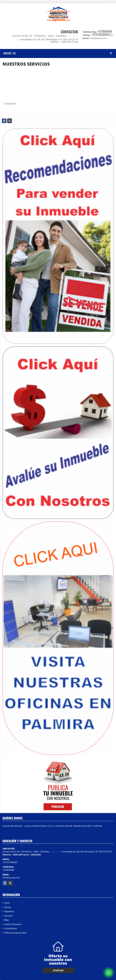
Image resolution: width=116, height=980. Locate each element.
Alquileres (9, 911)
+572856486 (105, 31)
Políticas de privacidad (15, 933)
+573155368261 (101, 34)
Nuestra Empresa (13, 924)
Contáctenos (11, 928)
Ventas (8, 907)
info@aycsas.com (11, 878)
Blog (6, 920)
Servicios (9, 916)
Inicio (7, 903)
